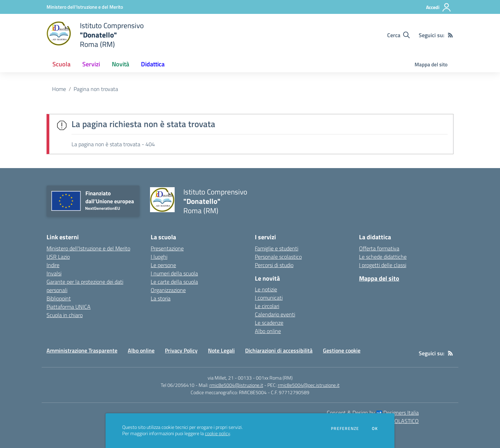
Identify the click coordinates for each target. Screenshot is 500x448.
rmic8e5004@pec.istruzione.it (309, 385)
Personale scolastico (278, 257)
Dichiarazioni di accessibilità (279, 350)
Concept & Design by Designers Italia (373, 413)
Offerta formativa (379, 248)
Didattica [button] (153, 64)
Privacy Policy (181, 350)
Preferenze (345, 429)
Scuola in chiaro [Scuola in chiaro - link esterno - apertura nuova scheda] (65, 315)
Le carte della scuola (174, 282)
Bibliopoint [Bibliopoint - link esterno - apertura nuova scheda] (59, 298)
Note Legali (221, 350)
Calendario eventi (275, 314)
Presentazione (167, 248)
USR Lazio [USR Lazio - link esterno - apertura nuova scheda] (58, 257)
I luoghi (159, 257)
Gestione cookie (342, 350)
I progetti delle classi (383, 265)
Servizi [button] (91, 64)
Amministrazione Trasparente (82, 350)
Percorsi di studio (274, 265)
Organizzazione (168, 290)
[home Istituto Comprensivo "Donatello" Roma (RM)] (95, 35)
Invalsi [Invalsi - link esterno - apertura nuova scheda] (54, 273)
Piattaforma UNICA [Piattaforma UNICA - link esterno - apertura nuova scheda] (69, 307)
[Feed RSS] (450, 35)
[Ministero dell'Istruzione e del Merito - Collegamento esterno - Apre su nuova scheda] (85, 7)
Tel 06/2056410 (178, 385)
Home (59, 89)
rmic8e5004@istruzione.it (236, 385)
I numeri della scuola (174, 273)
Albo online (268, 331)
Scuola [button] (61, 64)
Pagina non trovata (96, 89)
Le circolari (267, 306)
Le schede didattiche (383, 257)
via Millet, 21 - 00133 (230, 378)
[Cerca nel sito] (398, 35)
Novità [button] (120, 64)
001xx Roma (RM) (274, 378)
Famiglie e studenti (277, 248)
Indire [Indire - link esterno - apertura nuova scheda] (53, 265)
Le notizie (266, 289)
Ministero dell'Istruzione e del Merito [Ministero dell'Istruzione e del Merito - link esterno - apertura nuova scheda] (88, 248)
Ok (375, 429)
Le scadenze (269, 323)
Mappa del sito (431, 64)
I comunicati (269, 298)
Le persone (163, 265)
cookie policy (217, 433)
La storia (161, 298)
